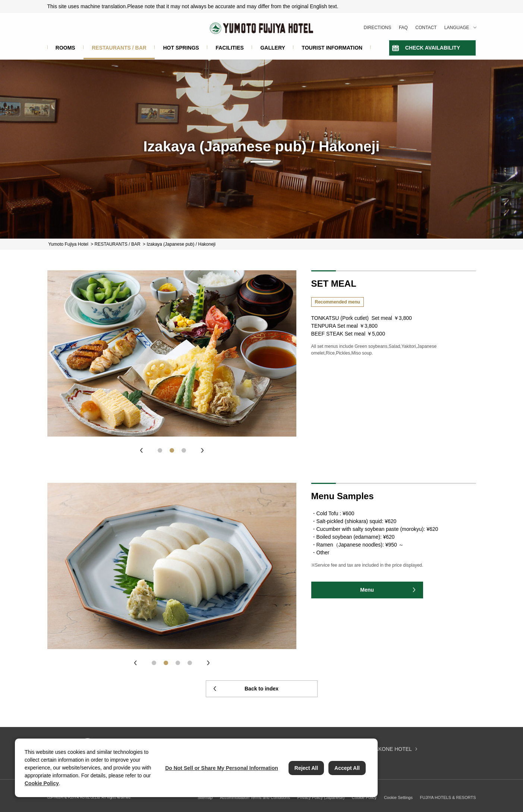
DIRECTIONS (378, 28)
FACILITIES (229, 48)
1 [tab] (160, 450)
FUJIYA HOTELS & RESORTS (448, 797)
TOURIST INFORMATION (332, 48)
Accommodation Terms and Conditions (255, 797)
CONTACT (426, 28)
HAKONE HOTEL (391, 749)
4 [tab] (190, 663)
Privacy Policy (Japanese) (321, 797)
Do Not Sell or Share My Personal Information (222, 768)
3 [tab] (184, 450)
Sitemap (205, 797)
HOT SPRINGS (181, 48)
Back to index (261, 689)
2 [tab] (172, 450)
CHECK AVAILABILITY (433, 48)
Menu (367, 590)
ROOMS (65, 48)
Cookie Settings (398, 797)
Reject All (306, 768)
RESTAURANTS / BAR (119, 48)
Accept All (347, 768)
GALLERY (272, 48)
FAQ (403, 28)
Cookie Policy (364, 797)
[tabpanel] (172, 353)
